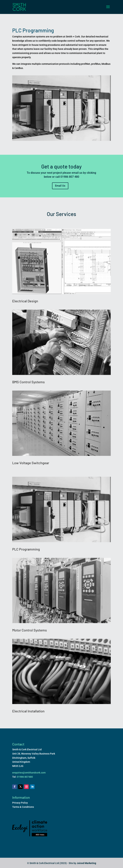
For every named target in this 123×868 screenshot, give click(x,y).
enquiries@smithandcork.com (29, 773)
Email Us (60, 186)
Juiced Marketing (86, 863)
